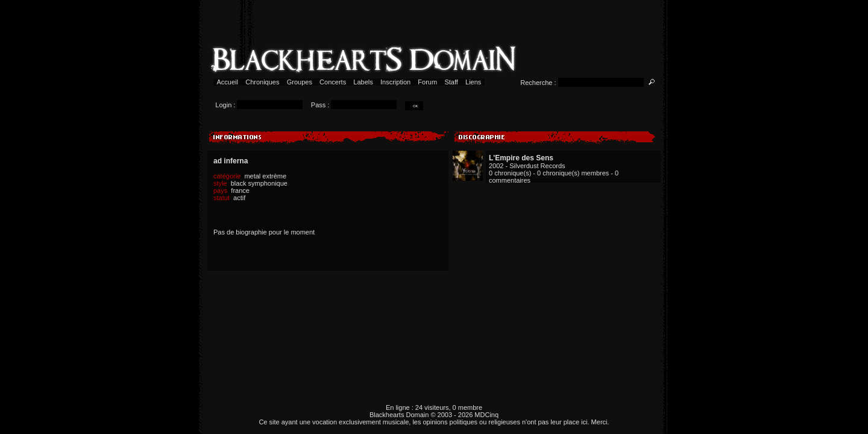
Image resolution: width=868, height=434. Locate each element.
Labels (363, 82)
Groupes (300, 82)
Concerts (333, 82)
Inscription (395, 82)
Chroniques (262, 82)
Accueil (228, 82)
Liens (473, 82)
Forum (427, 82)
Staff (451, 82)
